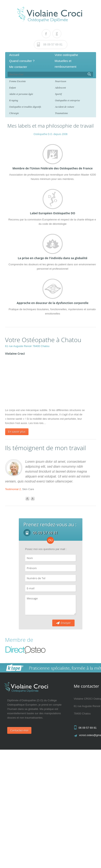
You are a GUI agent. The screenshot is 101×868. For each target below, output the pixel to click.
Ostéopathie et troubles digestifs (25, 107)
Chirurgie (14, 113)
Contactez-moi (19, 730)
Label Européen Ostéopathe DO (53, 213)
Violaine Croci (15, 354)
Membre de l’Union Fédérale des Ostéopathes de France (52, 168)
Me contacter (18, 67)
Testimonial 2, (13, 489)
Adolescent (60, 88)
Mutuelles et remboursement (66, 64)
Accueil (14, 55)
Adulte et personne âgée (21, 94)
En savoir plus (17, 432)
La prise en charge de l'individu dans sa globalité (53, 258)
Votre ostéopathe (66, 55)
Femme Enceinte (18, 81)
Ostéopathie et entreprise (67, 100)
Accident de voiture (65, 107)
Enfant (13, 88)
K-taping (14, 100)
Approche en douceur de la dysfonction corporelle (53, 303)
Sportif (58, 94)
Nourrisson (61, 81)
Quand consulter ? (22, 61)
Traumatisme (61, 113)
